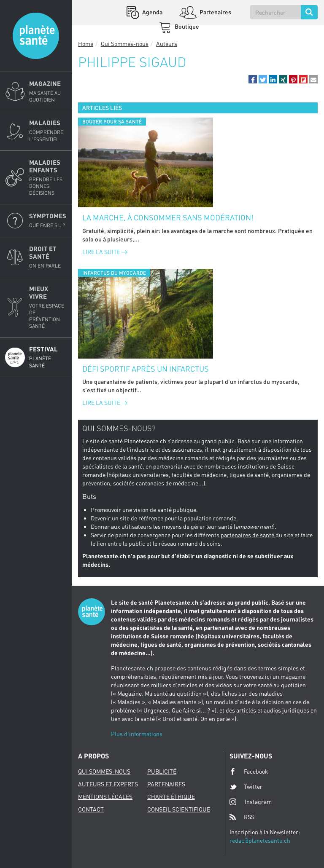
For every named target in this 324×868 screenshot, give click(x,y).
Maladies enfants (48, 178)
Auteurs (167, 44)
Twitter (246, 787)
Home (86, 44)
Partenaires (215, 12)
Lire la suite (105, 252)
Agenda (152, 12)
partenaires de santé (248, 535)
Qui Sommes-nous (125, 44)
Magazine (48, 91)
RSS (242, 817)
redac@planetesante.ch (260, 840)
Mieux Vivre (48, 307)
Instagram (251, 802)
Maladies (48, 131)
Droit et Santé (48, 257)
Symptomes (48, 220)
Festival (48, 357)
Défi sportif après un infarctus (146, 369)
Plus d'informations (137, 734)
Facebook (249, 772)
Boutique (186, 26)
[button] (253, 79)
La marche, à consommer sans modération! (168, 217)
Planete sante (36, 36)
